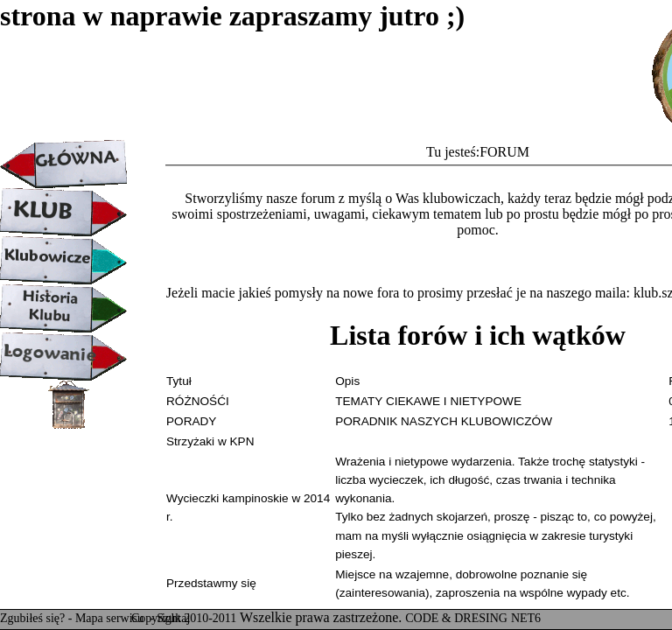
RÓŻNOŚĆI (198, 401)
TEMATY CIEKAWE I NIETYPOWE (428, 401)
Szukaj (173, 618)
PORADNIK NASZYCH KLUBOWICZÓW (444, 421)
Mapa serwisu (111, 618)
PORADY (191, 421)
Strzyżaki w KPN (210, 441)
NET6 (526, 618)
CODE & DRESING (456, 618)
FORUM (504, 152)
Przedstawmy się (211, 583)
